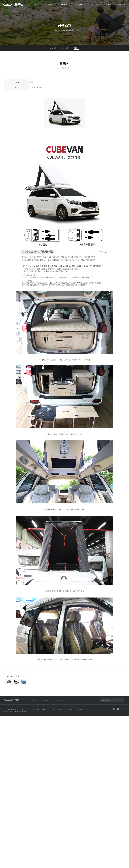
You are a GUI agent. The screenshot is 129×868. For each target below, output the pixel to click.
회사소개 (21, 4)
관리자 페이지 (59, 700)
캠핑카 (77, 48)
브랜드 (35, 4)
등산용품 (65, 48)
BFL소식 (50, 4)
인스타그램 (122, 709)
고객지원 (94, 4)
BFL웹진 (64, 4)
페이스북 (114, 709)
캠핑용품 (53, 48)
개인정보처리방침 (45, 700)
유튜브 (118, 709)
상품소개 (79, 4)
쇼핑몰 (109, 4)
